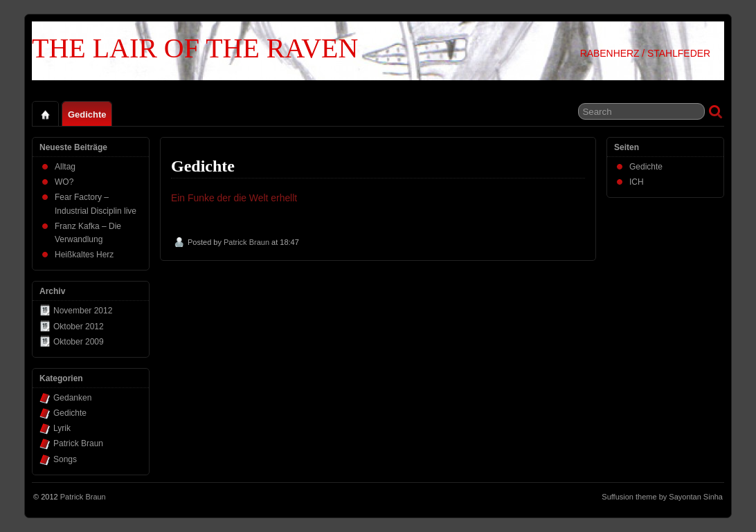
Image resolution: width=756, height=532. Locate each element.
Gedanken (72, 398)
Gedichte (87, 114)
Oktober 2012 (79, 327)
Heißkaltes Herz (84, 255)
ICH (637, 182)
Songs (65, 459)
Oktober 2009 (79, 342)
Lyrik (62, 428)
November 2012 (83, 311)
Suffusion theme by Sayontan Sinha (662, 497)
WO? (64, 182)
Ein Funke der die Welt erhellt (234, 198)
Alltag (65, 167)
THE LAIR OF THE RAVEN (195, 48)
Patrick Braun (246, 242)
